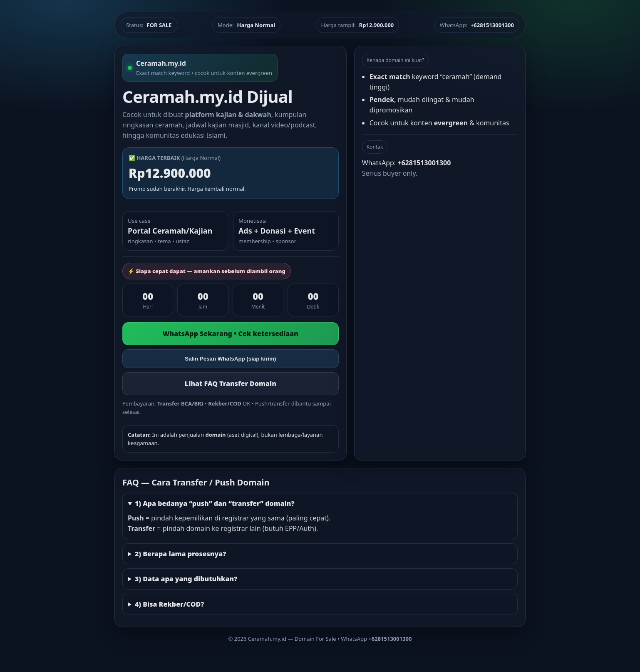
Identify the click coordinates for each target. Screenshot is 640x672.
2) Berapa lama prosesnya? (180, 554)
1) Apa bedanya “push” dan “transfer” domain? (215, 503)
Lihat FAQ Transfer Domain (231, 383)
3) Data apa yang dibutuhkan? (186, 579)
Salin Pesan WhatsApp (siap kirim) (230, 359)
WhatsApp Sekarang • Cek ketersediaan (231, 334)
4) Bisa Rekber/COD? (169, 604)
